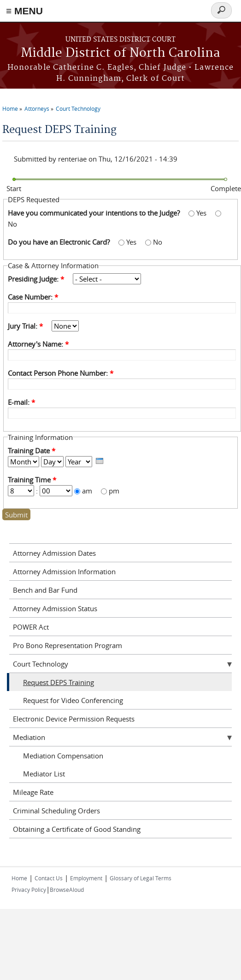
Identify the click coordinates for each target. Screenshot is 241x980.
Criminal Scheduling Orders (56, 811)
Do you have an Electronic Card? (60, 242)
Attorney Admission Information (64, 571)
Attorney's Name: (38, 344)
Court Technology (78, 108)
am (88, 491)
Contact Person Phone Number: (61, 373)
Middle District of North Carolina (120, 53)
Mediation (29, 737)
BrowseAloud (67, 890)
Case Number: (33, 297)
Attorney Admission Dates (54, 553)
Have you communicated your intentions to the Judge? (95, 213)
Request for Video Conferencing (73, 700)
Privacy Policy (29, 890)
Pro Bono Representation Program (68, 645)
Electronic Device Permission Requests (74, 719)
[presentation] (100, 461)
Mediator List (44, 774)
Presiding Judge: (36, 279)
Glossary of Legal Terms (141, 878)
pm (114, 491)
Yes (202, 213)
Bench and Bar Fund (45, 590)
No (12, 224)
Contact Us (49, 878)
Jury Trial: (25, 326)
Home (10, 108)
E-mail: (21, 402)
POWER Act (31, 627)
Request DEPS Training (59, 682)
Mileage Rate (33, 792)
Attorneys (37, 108)
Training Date (32, 451)
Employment (86, 878)
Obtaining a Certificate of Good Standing (77, 829)
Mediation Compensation (63, 756)
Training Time (32, 480)
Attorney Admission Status (55, 608)
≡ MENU (24, 11)
